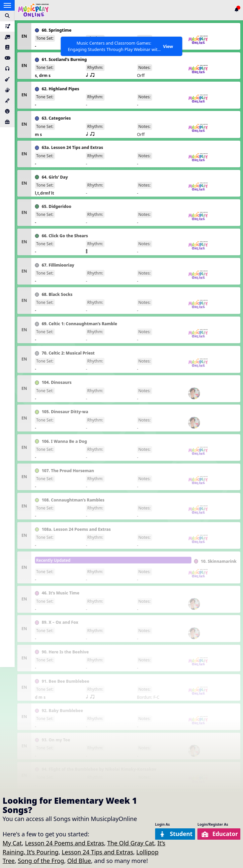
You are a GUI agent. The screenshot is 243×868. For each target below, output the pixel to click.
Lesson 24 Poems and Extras (65, 843)
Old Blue (79, 861)
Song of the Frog (41, 861)
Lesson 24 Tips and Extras (97, 852)
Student (174, 834)
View (168, 46)
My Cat (12, 843)
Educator (219, 834)
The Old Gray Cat (131, 843)
